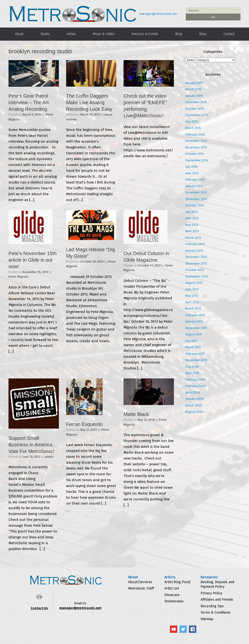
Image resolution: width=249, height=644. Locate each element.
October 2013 (195, 205)
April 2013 (192, 231)
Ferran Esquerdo (84, 424)
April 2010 (192, 373)
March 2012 (193, 308)
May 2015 (192, 122)
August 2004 (194, 412)
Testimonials (174, 601)
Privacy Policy (211, 593)
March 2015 (193, 128)
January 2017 (194, 83)
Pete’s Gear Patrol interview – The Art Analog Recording (29, 102)
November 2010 (196, 360)
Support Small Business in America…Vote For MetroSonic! (33, 445)
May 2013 (192, 225)
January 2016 (194, 96)
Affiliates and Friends (217, 600)
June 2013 (192, 218)
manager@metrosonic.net (158, 14)
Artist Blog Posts (178, 582)
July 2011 (191, 341)
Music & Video (104, 34)
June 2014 (192, 173)
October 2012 (195, 270)
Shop (203, 34)
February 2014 (195, 179)
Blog (179, 34)
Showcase (172, 595)
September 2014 (197, 160)
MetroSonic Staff (141, 588)
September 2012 (197, 276)
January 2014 (194, 186)
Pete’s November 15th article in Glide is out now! (33, 260)
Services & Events (145, 34)
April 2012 (192, 302)
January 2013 (194, 251)
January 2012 (194, 321)
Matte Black (136, 414)
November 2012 (196, 263)
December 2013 (196, 192)
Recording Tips (212, 606)
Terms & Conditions (216, 612)
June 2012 (192, 289)
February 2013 (195, 244)
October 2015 (195, 109)
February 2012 (195, 315)
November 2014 (196, 147)
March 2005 (194, 405)
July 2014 (191, 167)
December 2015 (196, 102)
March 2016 (193, 89)
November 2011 (196, 328)
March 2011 (193, 347)
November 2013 (196, 199)
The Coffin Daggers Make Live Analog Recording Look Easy (89, 102)
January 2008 (195, 399)
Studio (45, 34)
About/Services (140, 582)
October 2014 (195, 154)
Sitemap (207, 619)
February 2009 (196, 386)
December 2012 (196, 257)
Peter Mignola (18, 277)
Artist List (172, 588)
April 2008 (193, 392)
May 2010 (192, 367)
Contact (229, 34)
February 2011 (195, 354)
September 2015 (197, 115)
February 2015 (195, 134)
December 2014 (196, 141)
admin (49, 457)
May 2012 (192, 296)
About (19, 34)
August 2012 (194, 283)
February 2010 (195, 380)
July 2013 (191, 212)
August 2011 (194, 334)
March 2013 (193, 238)
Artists (71, 34)
